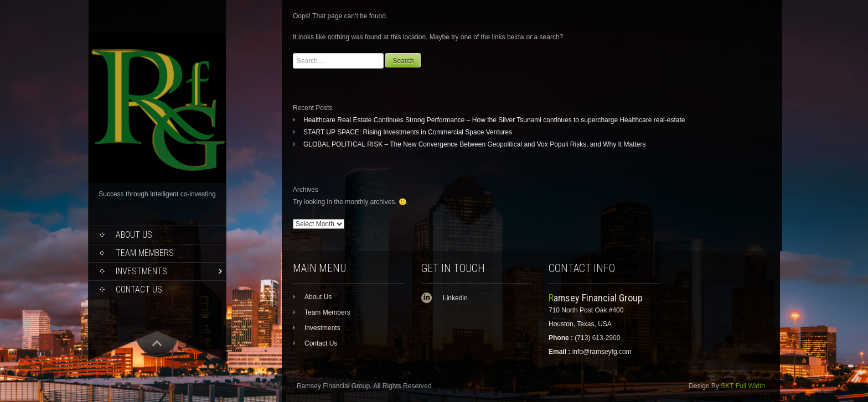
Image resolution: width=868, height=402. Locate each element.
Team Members (145, 253)
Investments (141, 271)
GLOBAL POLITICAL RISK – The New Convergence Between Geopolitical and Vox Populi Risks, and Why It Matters (475, 144)
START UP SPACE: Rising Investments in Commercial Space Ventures (408, 132)
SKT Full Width (743, 386)
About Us (134, 235)
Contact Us (139, 289)
